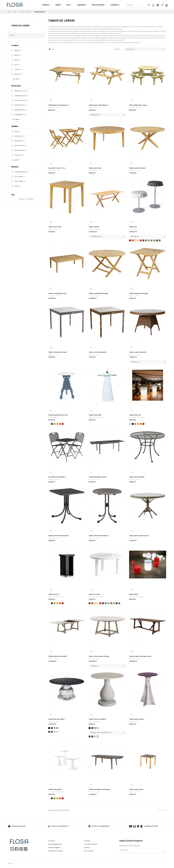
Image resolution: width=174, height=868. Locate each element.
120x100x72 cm (21, 105)
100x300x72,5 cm (22, 101)
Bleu (17, 60)
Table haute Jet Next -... (138, 719)
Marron (19, 74)
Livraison (87, 841)
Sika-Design (20, 181)
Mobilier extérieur (54, 171)
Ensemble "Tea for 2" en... (57, 168)
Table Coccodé (94, 594)
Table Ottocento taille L (57, 719)
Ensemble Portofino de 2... (57, 477)
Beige (18, 51)
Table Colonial (94, 227)
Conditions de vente (55, 851)
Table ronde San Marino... (138, 352)
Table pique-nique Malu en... (99, 105)
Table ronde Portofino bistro (99, 536)
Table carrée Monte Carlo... (58, 352)
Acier (18, 131)
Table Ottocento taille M (97, 719)
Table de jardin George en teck (140, 656)
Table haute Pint (135, 415)
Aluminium (20, 136)
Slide (18, 186)
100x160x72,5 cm (21, 91)
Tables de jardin (20, 26)
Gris (17, 65)
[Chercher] (139, 5)
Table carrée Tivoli (55, 227)
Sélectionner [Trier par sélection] (146, 49)
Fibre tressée (20, 150)
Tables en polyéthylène (96, 418)
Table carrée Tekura (136, 789)
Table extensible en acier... (98, 477)
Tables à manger (54, 722)
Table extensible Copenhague (99, 789)
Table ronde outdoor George (99, 656)
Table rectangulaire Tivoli (57, 294)
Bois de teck (20, 146)
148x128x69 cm (21, 115)
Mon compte (88, 851)
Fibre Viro (19, 155)
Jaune (18, 70)
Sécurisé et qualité (91, 844)
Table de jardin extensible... (58, 656)
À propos (52, 841)
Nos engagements (55, 844)
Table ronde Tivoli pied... (138, 168)
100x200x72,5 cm (21, 96)
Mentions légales (54, 848)
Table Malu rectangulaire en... (59, 105)
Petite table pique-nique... (138, 105)
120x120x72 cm (21, 110)
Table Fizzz (133, 227)
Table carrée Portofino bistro (58, 536)
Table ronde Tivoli (95, 168)
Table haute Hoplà (55, 789)
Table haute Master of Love (58, 415)
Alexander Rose (22, 172)
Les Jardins (20, 177)
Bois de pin (20, 141)
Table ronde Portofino (137, 477)
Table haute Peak (95, 415)
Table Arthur (134, 594)
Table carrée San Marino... (98, 352)
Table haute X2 (54, 594)
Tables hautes (134, 229)
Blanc (18, 55)
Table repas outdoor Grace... (139, 536)
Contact (87, 848)
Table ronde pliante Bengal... (99, 294)
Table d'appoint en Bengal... (139, 294)
